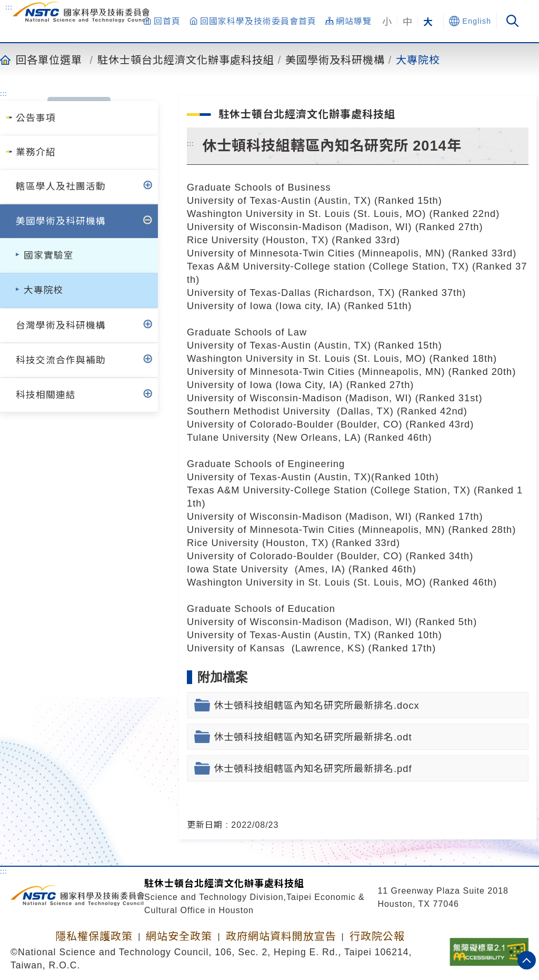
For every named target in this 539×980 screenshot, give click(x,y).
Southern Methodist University (260, 411)
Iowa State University (239, 569)
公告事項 (36, 118)
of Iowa (253, 306)
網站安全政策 (179, 936)
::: (9, 7)
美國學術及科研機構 (335, 60)
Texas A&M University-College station (276, 266)
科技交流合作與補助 (61, 360)
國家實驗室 (49, 255)
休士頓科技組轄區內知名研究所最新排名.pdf (313, 769)
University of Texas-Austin (249, 200)
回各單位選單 (49, 60)
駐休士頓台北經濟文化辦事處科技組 (186, 60)
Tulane (203, 437)
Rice (198, 240)
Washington (215, 214)
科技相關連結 (46, 395)
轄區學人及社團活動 (61, 186)
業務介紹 (36, 152)
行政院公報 (377, 936)
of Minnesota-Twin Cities (295, 253)
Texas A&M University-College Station (277, 490)
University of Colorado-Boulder (260, 424)
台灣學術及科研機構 (61, 325)
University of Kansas (238, 648)
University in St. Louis (297, 214)
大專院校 (418, 60)
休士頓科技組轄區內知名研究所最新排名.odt (313, 737)
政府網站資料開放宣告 (281, 936)
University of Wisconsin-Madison (264, 227)
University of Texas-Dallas (249, 293)
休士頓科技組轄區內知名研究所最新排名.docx (317, 705)
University (234, 240)
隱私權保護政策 (94, 936)
